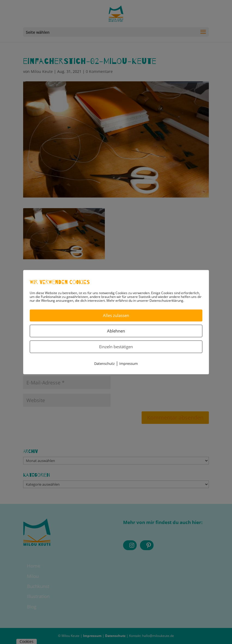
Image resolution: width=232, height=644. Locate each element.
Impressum (129, 363)
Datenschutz (104, 363)
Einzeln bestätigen (116, 347)
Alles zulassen (116, 315)
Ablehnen (116, 331)
